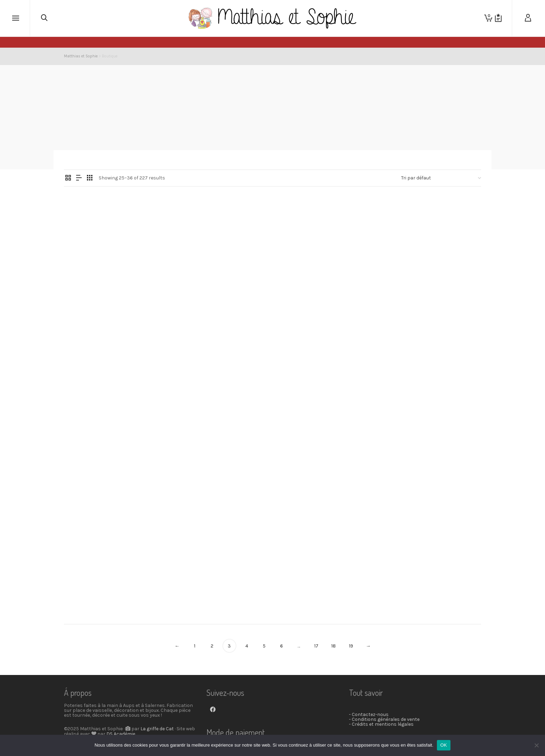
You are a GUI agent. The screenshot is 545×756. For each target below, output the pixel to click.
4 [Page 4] (247, 646)
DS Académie (121, 734)
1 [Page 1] (195, 646)
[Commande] (441, 178)
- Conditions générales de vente (384, 719)
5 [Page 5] (264, 646)
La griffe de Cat (157, 729)
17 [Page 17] (316, 646)
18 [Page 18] (333, 646)
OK (444, 745)
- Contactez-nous (369, 714)
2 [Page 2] (212, 646)
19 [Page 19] (351, 646)
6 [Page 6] (282, 646)
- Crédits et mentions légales (381, 724)
